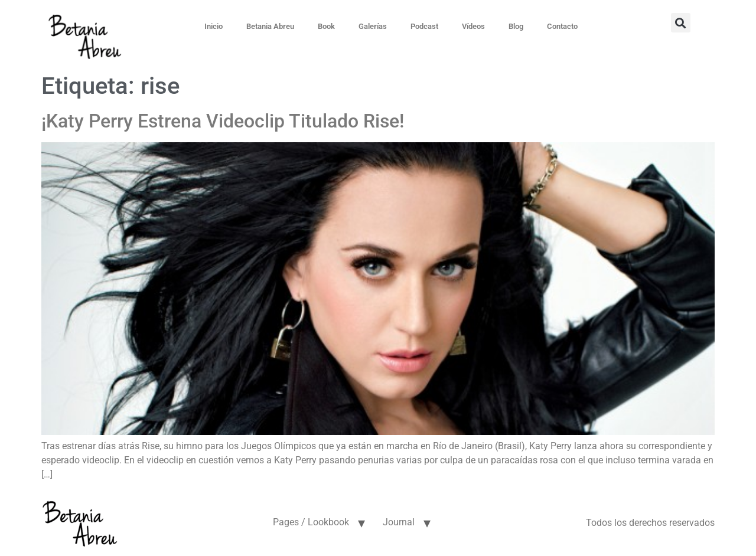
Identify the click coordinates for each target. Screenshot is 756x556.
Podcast (424, 26)
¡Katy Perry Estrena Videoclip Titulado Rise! (223, 121)
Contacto (562, 26)
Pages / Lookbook (311, 522)
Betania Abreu (270, 26)
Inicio (214, 26)
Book (326, 26)
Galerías (373, 26)
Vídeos (473, 26)
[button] (681, 23)
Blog (516, 26)
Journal (399, 522)
